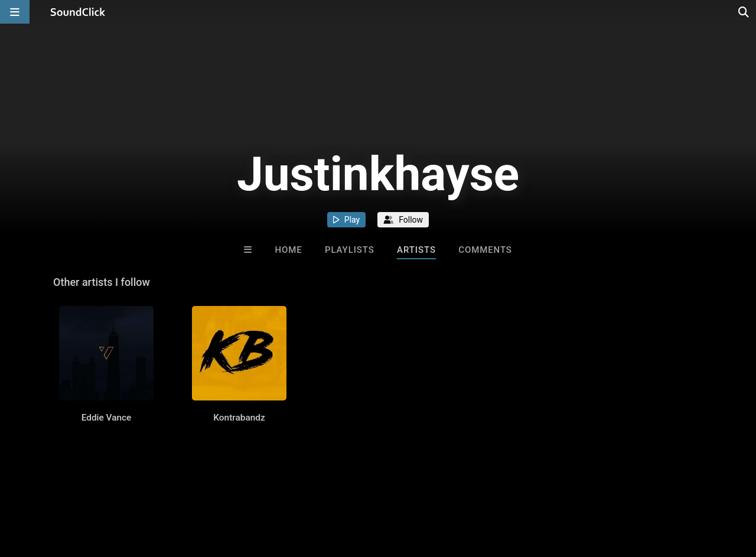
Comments (485, 250)
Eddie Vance (107, 418)
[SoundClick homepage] (78, 12)
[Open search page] (744, 12)
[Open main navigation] (15, 12)
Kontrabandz (239, 418)
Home (288, 250)
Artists (416, 250)
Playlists (350, 250)
